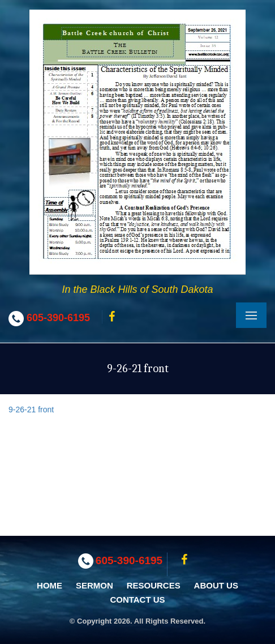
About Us (216, 585)
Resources (154, 585)
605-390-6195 (58, 318)
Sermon (94, 585)
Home (50, 585)
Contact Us (137, 600)
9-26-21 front (31, 410)
